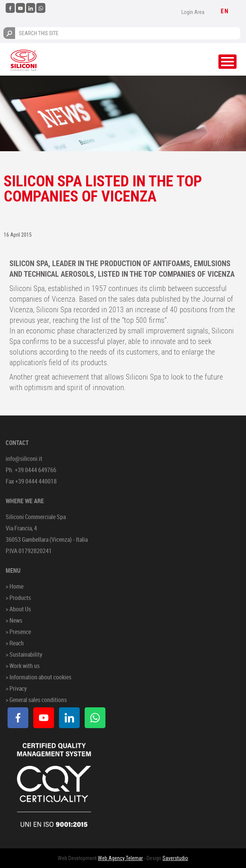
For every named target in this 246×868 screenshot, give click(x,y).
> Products (18, 598)
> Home (15, 586)
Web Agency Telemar (120, 858)
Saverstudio (175, 858)
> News (14, 620)
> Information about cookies (39, 677)
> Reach (15, 643)
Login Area (193, 12)
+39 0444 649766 (36, 470)
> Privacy (16, 688)
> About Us (18, 609)
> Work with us (23, 666)
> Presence (18, 632)
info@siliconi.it (24, 459)
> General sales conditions (36, 700)
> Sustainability (24, 654)
